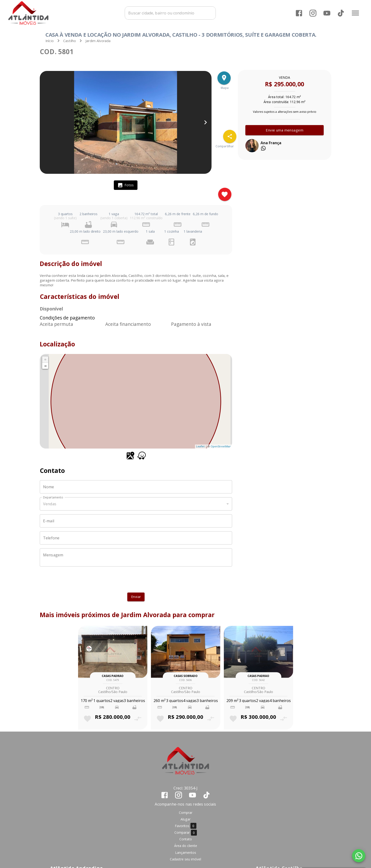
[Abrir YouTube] (327, 13)
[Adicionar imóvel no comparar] (138, 719)
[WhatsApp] (359, 856)
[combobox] (170, 13)
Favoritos (186, 826)
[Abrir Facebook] (299, 13)
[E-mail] (136, 521)
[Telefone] (136, 538)
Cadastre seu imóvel (185, 859)
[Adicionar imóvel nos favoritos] (225, 194)
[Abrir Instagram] (313, 13)
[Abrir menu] (355, 13)
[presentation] (136, 580)
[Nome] (136, 487)
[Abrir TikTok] (341, 13)
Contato (186, 839)
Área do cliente (186, 846)
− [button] (45, 366)
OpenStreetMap (221, 446)
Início (50, 41)
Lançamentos (186, 853)
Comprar (186, 813)
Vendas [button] (50, 504)
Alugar (185, 819)
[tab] (126, 185)
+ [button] (45, 359)
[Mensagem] (136, 558)
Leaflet (200, 446)
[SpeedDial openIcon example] (230, 136)
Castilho (70, 41)
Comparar (186, 833)
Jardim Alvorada (98, 41)
